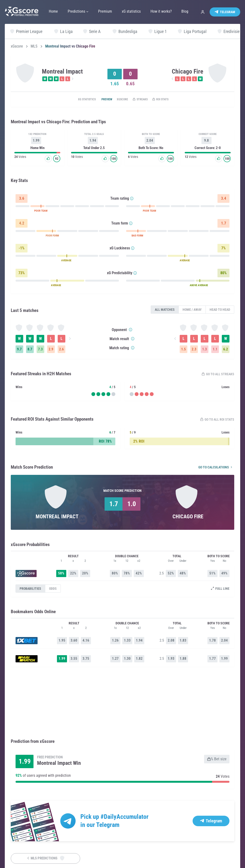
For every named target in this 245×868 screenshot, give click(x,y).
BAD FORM (137, 237)
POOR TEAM (41, 212)
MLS (34, 46)
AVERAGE (66, 261)
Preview (101, 100)
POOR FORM (52, 237)
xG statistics (77, 100)
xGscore (17, 46)
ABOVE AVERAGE (199, 286)
